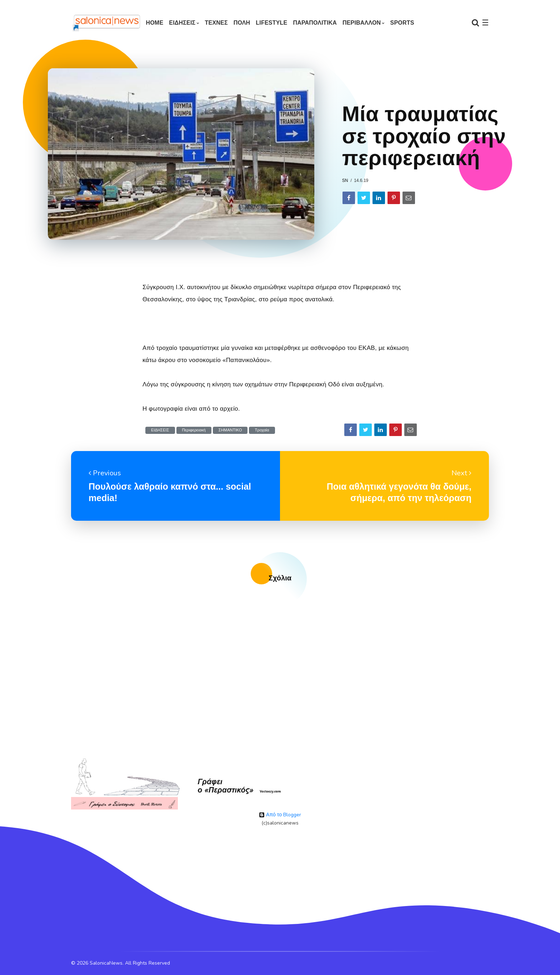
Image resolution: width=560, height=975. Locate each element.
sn (345, 180)
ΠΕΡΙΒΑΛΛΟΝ (362, 23)
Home (154, 23)
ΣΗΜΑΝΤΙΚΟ (230, 430)
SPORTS (402, 23)
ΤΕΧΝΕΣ (216, 23)
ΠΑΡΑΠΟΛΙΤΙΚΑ (315, 23)
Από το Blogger (280, 815)
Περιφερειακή (194, 430)
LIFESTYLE (271, 23)
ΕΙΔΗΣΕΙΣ (182, 23)
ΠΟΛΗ (242, 23)
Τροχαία (262, 430)
